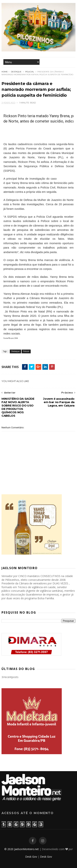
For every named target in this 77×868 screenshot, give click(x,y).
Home (5, 72)
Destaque (16, 72)
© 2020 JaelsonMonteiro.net (22, 849)
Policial (30, 72)
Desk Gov (31, 857)
